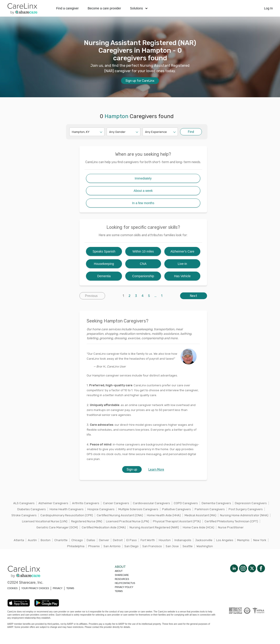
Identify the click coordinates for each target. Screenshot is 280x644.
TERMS (70, 588)
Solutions (139, 8)
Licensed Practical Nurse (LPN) (128, 521)
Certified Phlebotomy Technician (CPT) (231, 521)
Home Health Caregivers (67, 509)
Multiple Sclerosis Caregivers (138, 509)
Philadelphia (76, 546)
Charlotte (61, 540)
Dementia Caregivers (216, 503)
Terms (119, 591)
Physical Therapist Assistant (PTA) (177, 521)
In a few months (143, 203)
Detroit (118, 540)
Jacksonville (204, 540)
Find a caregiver (67, 8)
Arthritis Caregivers (86, 503)
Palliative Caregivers (176, 509)
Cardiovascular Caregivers (151, 503)
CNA (143, 264)
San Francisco (152, 546)
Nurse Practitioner (231, 527)
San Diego (131, 546)
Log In (268, 8)
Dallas (91, 540)
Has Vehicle (182, 276)
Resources (122, 579)
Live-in (182, 264)
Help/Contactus (125, 583)
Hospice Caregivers (101, 509)
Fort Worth (148, 540)
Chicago (77, 540)
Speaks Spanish (104, 251)
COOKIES (13, 588)
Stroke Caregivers (24, 515)
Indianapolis (183, 540)
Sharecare (122, 575)
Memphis (243, 540)
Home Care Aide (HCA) (198, 527)
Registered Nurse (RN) (87, 521)
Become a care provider (104, 8)
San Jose (172, 546)
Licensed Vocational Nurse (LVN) (45, 521)
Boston (46, 540)
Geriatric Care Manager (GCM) (57, 527)
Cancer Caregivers (116, 503)
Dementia (104, 276)
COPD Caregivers (186, 503)
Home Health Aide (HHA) (164, 515)
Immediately (143, 178)
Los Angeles (225, 540)
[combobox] (72, 132)
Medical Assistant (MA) (200, 515)
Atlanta (19, 540)
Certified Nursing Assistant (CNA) (120, 515)
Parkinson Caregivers (210, 509)
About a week (143, 191)
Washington (205, 546)
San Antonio (112, 546)
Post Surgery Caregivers (246, 509)
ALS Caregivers (24, 503)
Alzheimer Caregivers (53, 503)
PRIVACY (58, 588)
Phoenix (94, 546)
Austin (32, 540)
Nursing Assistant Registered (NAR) (154, 527)
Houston (165, 540)
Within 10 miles (143, 251)
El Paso (132, 540)
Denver (104, 540)
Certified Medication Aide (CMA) (104, 527)
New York (260, 540)
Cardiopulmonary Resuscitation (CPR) (67, 515)
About (119, 571)
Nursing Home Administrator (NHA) (244, 515)
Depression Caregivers (251, 503)
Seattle (188, 546)
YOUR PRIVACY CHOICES (35, 588)
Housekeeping (104, 264)
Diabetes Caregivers (32, 509)
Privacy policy (124, 587)
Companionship (143, 276)
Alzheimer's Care (182, 251)
